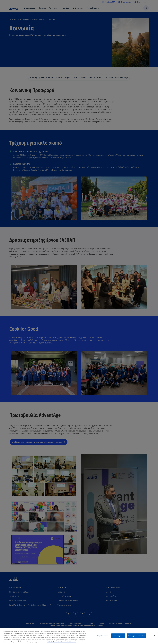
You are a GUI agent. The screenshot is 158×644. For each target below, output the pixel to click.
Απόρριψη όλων (118, 636)
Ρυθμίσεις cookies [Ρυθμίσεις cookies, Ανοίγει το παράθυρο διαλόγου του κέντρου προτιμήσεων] (103, 636)
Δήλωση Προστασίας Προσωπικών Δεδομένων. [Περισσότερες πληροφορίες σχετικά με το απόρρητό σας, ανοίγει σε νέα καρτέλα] (62, 642)
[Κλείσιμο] (154, 636)
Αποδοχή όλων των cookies (136, 636)
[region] (79, 636)
